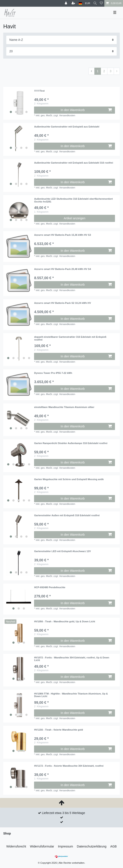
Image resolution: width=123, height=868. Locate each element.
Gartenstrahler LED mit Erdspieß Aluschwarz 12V (62, 551)
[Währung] (88, 3)
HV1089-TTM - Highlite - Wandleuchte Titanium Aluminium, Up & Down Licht (71, 695)
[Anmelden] (66, 3)
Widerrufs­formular (42, 846)
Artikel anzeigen (75, 218)
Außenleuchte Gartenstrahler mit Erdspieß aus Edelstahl (67, 127)
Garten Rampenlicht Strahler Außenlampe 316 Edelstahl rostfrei (71, 443)
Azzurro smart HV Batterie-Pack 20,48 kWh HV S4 (62, 269)
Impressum (65, 846)
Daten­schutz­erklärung (92, 846)
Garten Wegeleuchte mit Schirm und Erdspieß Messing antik (69, 479)
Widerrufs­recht (16, 846)
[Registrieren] (74, 3)
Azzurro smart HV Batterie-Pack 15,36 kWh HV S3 (62, 235)
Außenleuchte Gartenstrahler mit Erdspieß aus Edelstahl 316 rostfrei (74, 163)
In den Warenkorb (86, 110)
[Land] (80, 3)
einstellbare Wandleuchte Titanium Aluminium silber (64, 407)
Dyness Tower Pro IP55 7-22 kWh (53, 373)
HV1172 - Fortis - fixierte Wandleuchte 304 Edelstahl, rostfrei (69, 766)
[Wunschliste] (101, 3)
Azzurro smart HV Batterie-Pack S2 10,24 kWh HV (62, 303)
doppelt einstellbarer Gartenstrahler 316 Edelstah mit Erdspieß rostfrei (70, 338)
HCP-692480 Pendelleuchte (50, 587)
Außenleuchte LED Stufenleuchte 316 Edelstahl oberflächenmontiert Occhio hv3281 (73, 200)
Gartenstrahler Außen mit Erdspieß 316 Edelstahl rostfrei (67, 515)
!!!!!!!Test (39, 91)
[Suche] (95, 3)
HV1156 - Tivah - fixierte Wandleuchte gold (58, 730)
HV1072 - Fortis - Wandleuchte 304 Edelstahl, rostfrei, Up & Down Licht (72, 659)
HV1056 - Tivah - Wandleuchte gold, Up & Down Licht (65, 621)
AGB (113, 846)
